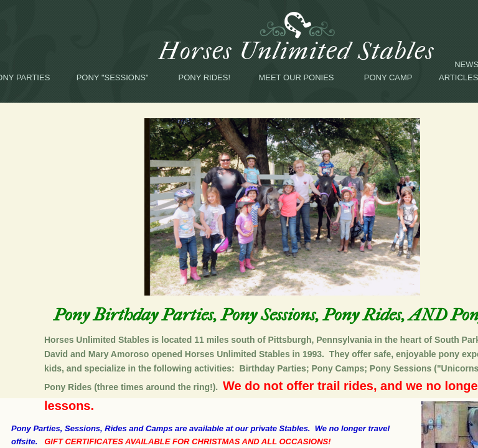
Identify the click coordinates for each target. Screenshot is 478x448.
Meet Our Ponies (296, 77)
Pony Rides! (205, 77)
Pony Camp (388, 77)
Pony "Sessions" (113, 77)
